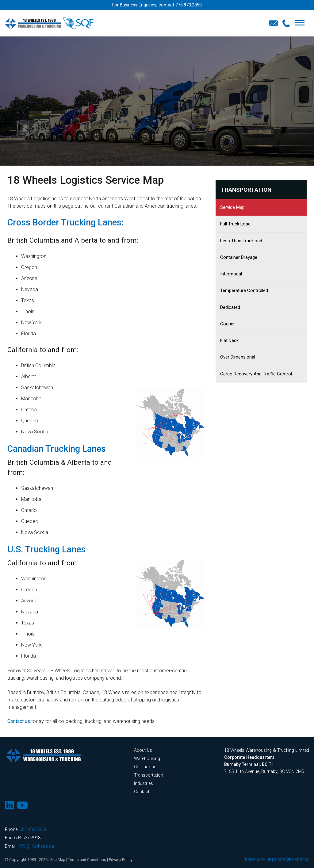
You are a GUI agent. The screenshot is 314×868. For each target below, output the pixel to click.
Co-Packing (145, 767)
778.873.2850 (189, 5)
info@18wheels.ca (36, 846)
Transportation (246, 190)
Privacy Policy (122, 860)
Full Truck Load (235, 224)
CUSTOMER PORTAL (291, 860)
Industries (144, 784)
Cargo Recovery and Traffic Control (256, 374)
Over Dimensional (238, 357)
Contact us (19, 721)
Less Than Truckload (241, 241)
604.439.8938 (33, 830)
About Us (143, 750)
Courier (228, 324)
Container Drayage (239, 257)
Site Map (58, 860)
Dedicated (230, 307)
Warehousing (147, 759)
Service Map (232, 207)
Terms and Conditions (88, 860)
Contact (142, 792)
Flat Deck (229, 340)
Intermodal (231, 274)
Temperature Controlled (244, 290)
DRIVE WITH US (258, 860)
